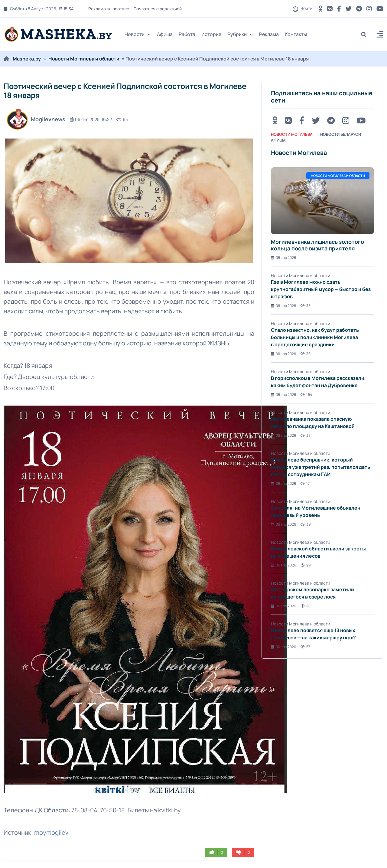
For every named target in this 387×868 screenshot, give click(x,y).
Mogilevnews (36, 119)
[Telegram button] (359, 9)
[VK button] (330, 9)
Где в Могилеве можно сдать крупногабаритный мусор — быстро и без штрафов (321, 289)
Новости (138, 34)
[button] (380, 35)
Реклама (269, 34)
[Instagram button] (369, 9)
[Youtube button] (380, 9)
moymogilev (51, 832)
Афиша (165, 34)
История (211, 34)
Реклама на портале (109, 9)
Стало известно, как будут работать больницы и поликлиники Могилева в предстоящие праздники (315, 337)
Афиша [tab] (278, 140)
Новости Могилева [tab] (292, 134)
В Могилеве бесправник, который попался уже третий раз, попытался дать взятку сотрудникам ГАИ (320, 467)
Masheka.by (27, 59)
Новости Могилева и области (84, 59)
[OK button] (321, 9)
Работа (187, 34)
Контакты (296, 34)
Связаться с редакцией (158, 9)
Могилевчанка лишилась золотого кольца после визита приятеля (317, 245)
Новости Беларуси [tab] (341, 134)
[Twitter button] (349, 9)
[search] (366, 34)
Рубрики (240, 34)
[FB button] (339, 9)
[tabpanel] (322, 399)
